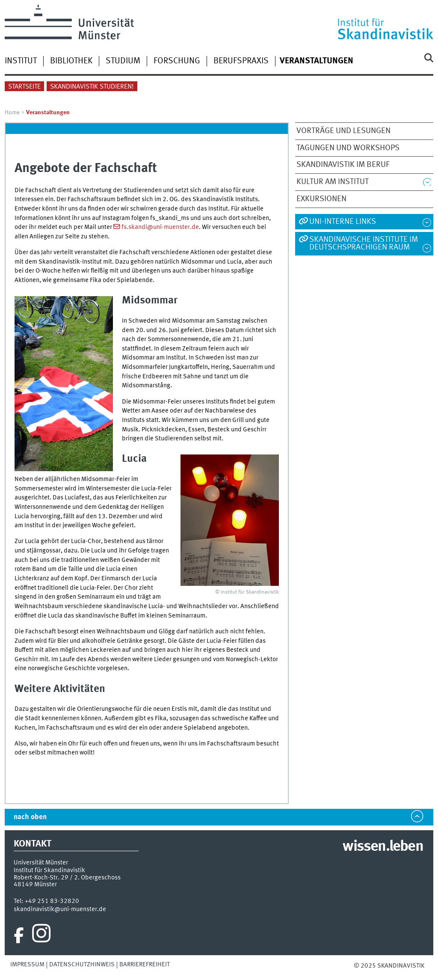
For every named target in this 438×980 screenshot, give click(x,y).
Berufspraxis (241, 61)
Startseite (24, 87)
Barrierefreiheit (145, 965)
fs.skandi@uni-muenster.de (160, 227)
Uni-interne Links (343, 222)
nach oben (30, 817)
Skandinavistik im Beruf (343, 165)
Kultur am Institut (333, 182)
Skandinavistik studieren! (92, 87)
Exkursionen (321, 199)
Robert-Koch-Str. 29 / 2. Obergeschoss (67, 878)
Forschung (177, 61)
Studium (123, 61)
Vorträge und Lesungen (343, 131)
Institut (21, 61)
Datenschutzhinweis (82, 965)
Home (12, 113)
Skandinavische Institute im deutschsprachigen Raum (364, 244)
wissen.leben (383, 847)
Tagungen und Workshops (348, 148)
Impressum (27, 965)
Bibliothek (71, 61)
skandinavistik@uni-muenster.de (60, 909)
